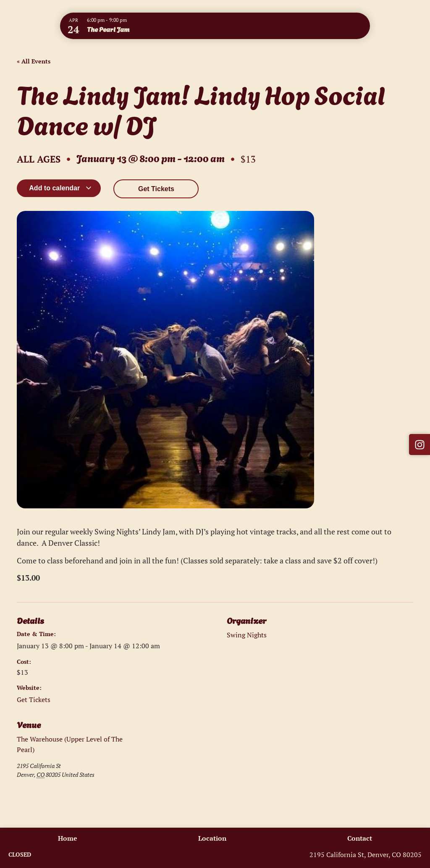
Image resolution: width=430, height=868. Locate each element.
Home (66, 838)
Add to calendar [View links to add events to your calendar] (60, 188)
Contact (361, 838)
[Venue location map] (169, 764)
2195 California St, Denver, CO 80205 (366, 855)
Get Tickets (156, 189)
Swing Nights (247, 635)
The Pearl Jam (108, 29)
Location (212, 838)
